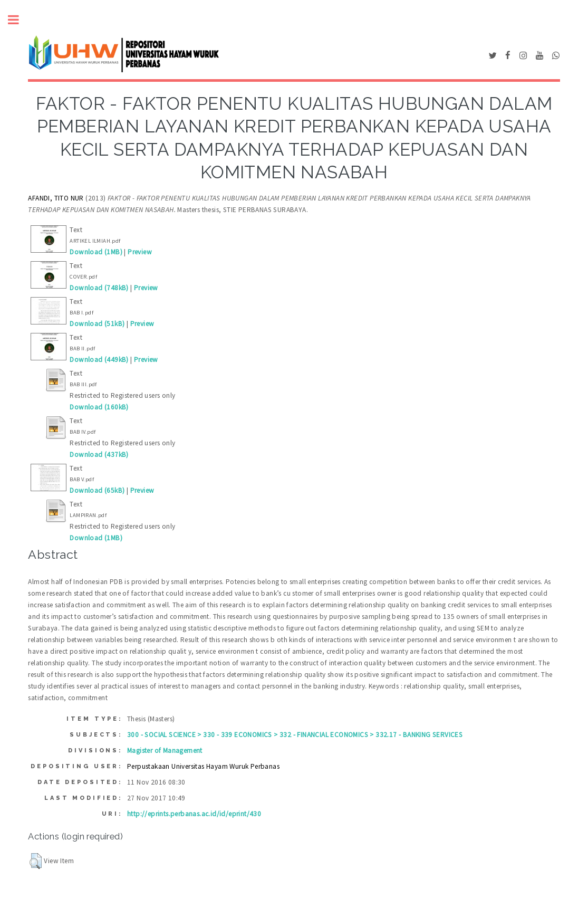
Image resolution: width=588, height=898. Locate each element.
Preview (140, 252)
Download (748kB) (99, 288)
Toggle (19, 20)
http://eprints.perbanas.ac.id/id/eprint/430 (194, 814)
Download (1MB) (96, 252)
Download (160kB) (99, 407)
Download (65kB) (97, 490)
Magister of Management (165, 751)
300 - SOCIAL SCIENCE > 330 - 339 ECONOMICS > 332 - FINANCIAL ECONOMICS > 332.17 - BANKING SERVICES (295, 735)
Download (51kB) (97, 324)
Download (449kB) (99, 360)
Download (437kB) (99, 455)
